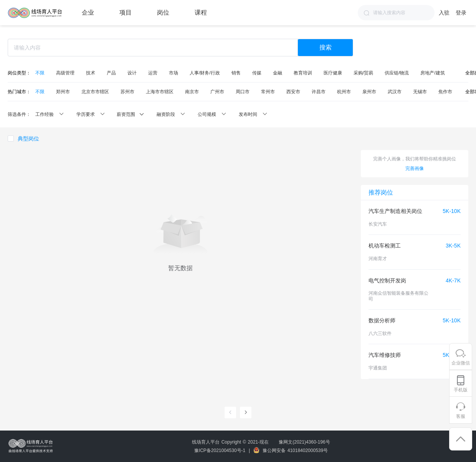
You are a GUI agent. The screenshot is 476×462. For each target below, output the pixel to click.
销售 (236, 73)
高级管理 (65, 73)
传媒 (257, 73)
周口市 (243, 92)
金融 (278, 73)
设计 (132, 73)
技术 (91, 73)
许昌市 (319, 92)
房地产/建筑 (432, 73)
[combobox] (396, 13)
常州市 (268, 92)
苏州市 (127, 92)
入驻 (444, 13)
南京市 (192, 92)
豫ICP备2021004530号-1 (220, 450)
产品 (111, 73)
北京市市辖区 (95, 92)
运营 (153, 73)
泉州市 (369, 92)
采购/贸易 (363, 73)
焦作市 (445, 92)
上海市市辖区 (160, 92)
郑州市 (63, 92)
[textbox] (396, 13)
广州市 (217, 92)
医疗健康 (333, 73)
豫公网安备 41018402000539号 (291, 450)
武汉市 (395, 92)
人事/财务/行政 (205, 73)
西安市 (293, 92)
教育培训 (303, 73)
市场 (174, 73)
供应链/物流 (397, 73)
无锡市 (420, 92)
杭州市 (344, 92)
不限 (40, 73)
